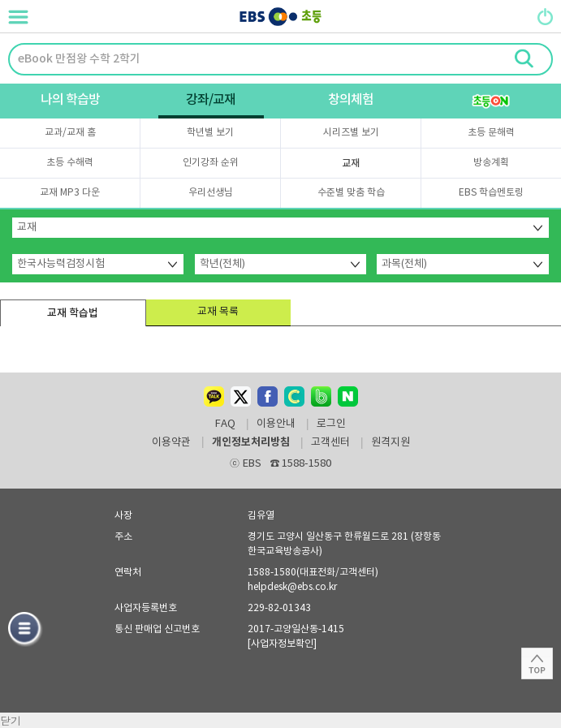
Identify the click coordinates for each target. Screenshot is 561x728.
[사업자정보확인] (282, 644)
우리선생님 (211, 193)
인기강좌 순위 (211, 163)
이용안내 (276, 424)
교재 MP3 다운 (70, 193)
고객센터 (330, 443)
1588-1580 (301, 464)
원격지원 (391, 443)
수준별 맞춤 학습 (351, 193)
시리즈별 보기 (351, 133)
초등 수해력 (70, 163)
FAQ (225, 424)
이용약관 (171, 443)
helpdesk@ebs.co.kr (292, 587)
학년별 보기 (210, 133)
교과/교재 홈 (70, 133)
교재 (351, 163)
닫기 (11, 720)
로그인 (331, 424)
